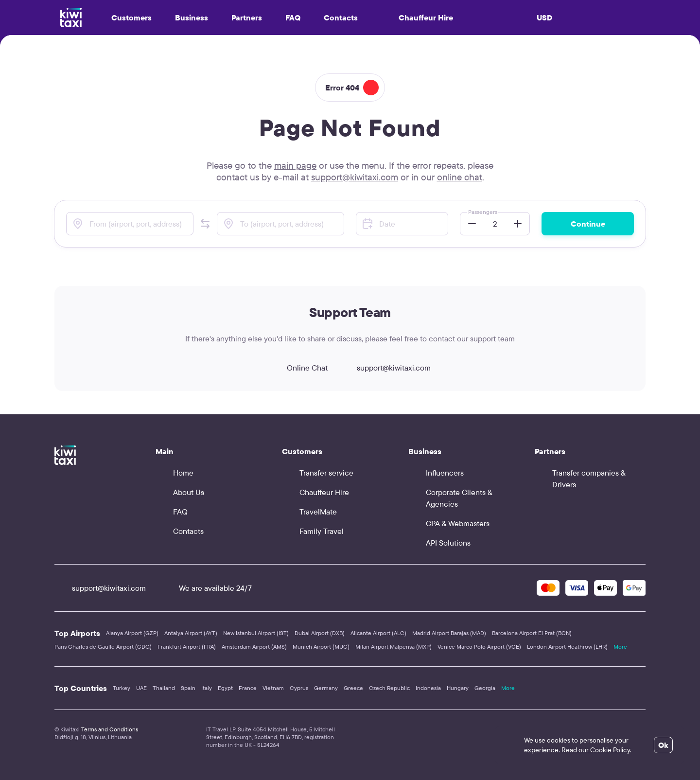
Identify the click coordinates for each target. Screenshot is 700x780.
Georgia (485, 688)
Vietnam (273, 688)
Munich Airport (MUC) (321, 647)
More (620, 647)
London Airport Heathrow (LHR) (567, 647)
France (248, 688)
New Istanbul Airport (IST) (256, 633)
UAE (141, 688)
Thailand (164, 688)
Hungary (458, 688)
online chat (460, 177)
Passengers (483, 212)
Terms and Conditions (110, 729)
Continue (588, 224)
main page (295, 165)
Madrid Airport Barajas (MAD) (449, 633)
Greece (353, 688)
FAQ (293, 18)
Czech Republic (389, 688)
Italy (207, 688)
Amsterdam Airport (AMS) (254, 647)
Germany (326, 688)
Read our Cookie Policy (596, 750)
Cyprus (299, 688)
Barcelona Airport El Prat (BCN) (532, 633)
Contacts (341, 18)
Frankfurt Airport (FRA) (187, 647)
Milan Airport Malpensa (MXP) (394, 647)
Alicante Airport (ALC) (378, 633)
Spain (188, 688)
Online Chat (298, 368)
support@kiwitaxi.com (355, 177)
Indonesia (428, 688)
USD (544, 18)
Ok (663, 745)
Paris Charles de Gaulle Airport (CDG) (103, 647)
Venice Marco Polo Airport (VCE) (479, 647)
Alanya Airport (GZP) (132, 633)
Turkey (122, 688)
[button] (205, 224)
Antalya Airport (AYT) (191, 633)
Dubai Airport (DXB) (320, 633)
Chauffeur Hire (417, 18)
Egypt (225, 688)
